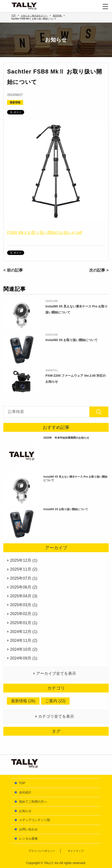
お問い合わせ (28, 829)
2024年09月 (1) (24, 658)
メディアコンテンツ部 (35, 820)
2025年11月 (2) (24, 569)
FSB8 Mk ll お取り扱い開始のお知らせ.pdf (45, 233)
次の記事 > (99, 270)
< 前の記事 (13, 270)
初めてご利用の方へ (33, 802)
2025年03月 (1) (24, 605)
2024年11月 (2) (24, 640)
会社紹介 (25, 792)
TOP (22, 783)
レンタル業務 (28, 839)
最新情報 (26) (23, 701)
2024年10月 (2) (24, 649)
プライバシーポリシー (42, 851)
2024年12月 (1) (24, 632)
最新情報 (15, 102)
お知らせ (25, 811)
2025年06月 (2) (24, 587)
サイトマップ (76, 851)
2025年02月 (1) (24, 614)
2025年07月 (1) (24, 578)
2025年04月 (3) (24, 596)
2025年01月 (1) (24, 623)
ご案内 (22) (55, 701)
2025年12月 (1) (24, 560)
